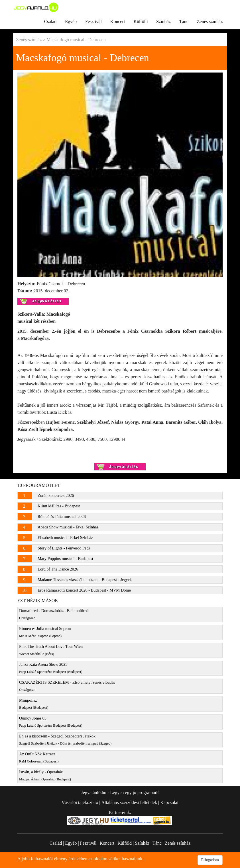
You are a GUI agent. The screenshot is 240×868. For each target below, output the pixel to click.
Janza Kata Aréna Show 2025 (51, 668)
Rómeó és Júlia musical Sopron (45, 632)
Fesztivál (93, 21)
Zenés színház (210, 21)
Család (50, 21)
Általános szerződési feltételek (129, 802)
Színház (163, 21)
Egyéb (71, 21)
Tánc (184, 21)
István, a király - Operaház (45, 775)
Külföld (141, 21)
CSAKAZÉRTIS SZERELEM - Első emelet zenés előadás (67, 686)
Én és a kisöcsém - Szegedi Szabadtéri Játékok (65, 740)
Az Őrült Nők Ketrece (39, 758)
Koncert (118, 21)
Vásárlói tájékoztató (80, 802)
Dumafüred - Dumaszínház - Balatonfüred (54, 614)
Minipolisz (34, 704)
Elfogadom (210, 860)
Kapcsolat (169, 802)
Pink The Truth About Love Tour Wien (51, 650)
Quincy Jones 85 (51, 722)
